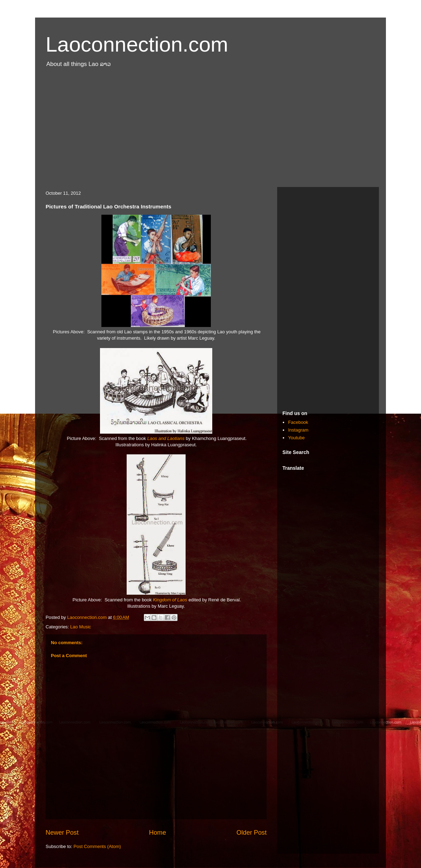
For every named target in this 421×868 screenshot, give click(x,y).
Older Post (252, 833)
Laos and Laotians (166, 438)
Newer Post (62, 833)
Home (158, 833)
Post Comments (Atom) (97, 846)
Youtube (296, 438)
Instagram (298, 430)
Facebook (298, 422)
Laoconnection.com (137, 44)
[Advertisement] (210, 131)
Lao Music (81, 627)
